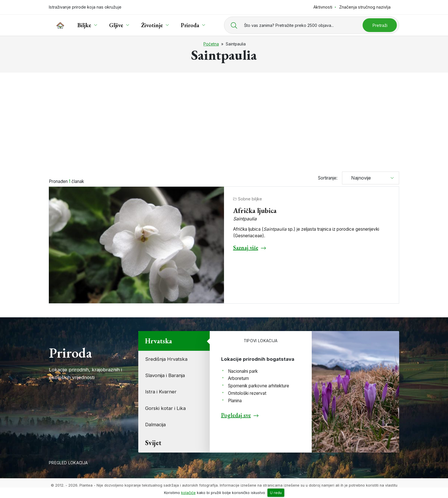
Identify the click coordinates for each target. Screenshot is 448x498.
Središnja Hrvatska (166, 359)
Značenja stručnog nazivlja (365, 7)
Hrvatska (159, 341)
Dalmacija (155, 425)
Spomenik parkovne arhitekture (259, 386)
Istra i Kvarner (161, 392)
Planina (235, 401)
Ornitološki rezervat (247, 393)
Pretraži (380, 25)
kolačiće (188, 493)
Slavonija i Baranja (165, 375)
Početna (211, 44)
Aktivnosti (323, 7)
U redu (276, 493)
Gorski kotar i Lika (165, 408)
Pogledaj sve (236, 415)
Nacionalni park (243, 371)
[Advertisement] (224, 119)
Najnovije (359, 178)
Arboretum (238, 378)
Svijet (153, 443)
